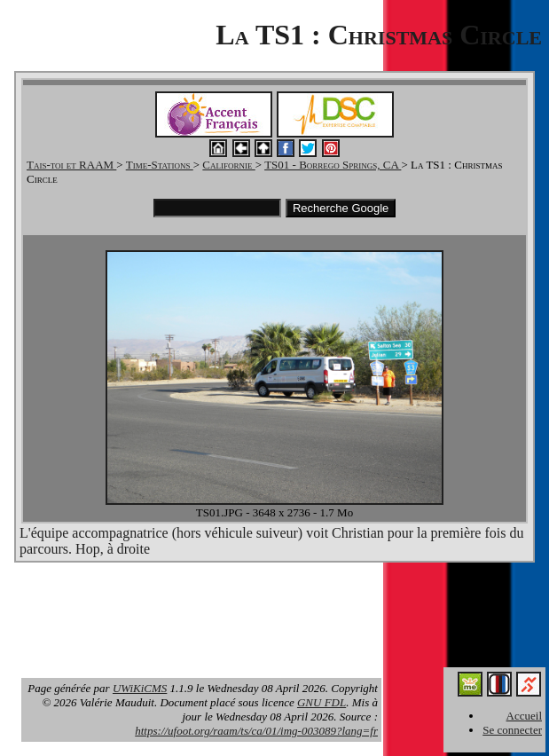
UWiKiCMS (140, 688)
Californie (228, 165)
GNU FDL (322, 702)
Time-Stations (160, 165)
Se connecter (512, 730)
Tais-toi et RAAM (71, 165)
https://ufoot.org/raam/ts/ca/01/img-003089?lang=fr (256, 731)
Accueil (524, 716)
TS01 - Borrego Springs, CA (333, 165)
